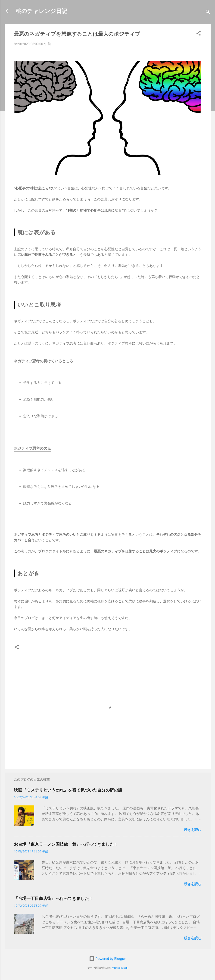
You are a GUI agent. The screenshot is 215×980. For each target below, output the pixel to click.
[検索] (208, 13)
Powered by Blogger (107, 959)
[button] (199, 34)
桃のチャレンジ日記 (41, 11)
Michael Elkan (120, 968)
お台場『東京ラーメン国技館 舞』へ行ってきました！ (66, 844)
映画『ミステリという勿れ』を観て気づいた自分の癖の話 (68, 790)
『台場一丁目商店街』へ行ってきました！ (53, 898)
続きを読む (193, 830)
